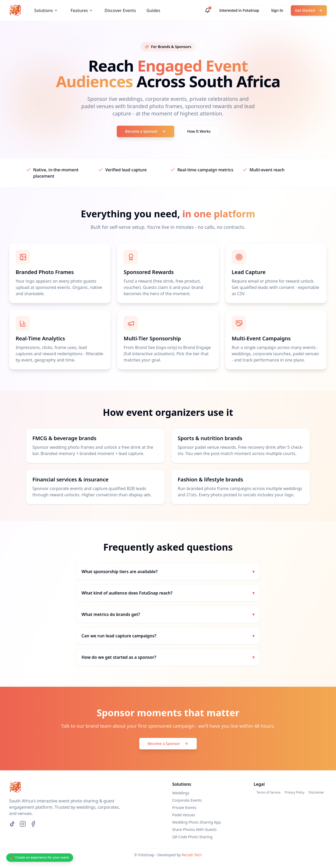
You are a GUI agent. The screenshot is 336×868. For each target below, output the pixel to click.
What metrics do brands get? (168, 614)
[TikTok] (12, 824)
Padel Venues (184, 815)
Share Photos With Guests (194, 829)
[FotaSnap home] (15, 10)
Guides (153, 10)
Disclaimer (316, 793)
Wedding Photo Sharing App (196, 822)
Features (82, 10)
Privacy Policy (295, 793)
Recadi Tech (192, 855)
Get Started (309, 10)
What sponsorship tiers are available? (168, 572)
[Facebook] (33, 824)
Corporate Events (187, 800)
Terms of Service (268, 793)
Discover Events (120, 10)
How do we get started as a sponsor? (168, 657)
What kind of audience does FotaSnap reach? (168, 593)
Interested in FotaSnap (239, 10)
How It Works (199, 131)
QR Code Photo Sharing (192, 837)
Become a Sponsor (146, 131)
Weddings (181, 793)
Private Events (184, 808)
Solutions (46, 10)
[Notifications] (207, 10)
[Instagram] (23, 824)
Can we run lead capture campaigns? (168, 636)
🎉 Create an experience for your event (40, 857)
